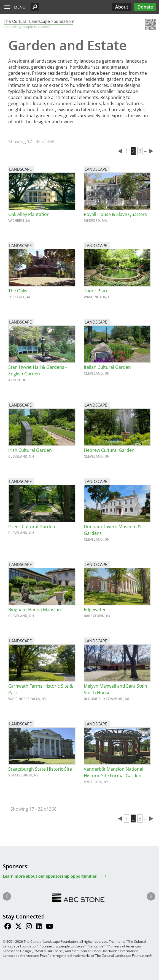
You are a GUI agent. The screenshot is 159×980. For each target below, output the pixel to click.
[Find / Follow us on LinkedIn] (39, 927)
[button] (35, 7)
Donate (145, 7)
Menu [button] (20, 7)
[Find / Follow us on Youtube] (49, 927)
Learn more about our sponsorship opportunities (50, 876)
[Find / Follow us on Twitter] (18, 927)
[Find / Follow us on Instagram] (29, 927)
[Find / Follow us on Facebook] (8, 927)
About (122, 7)
